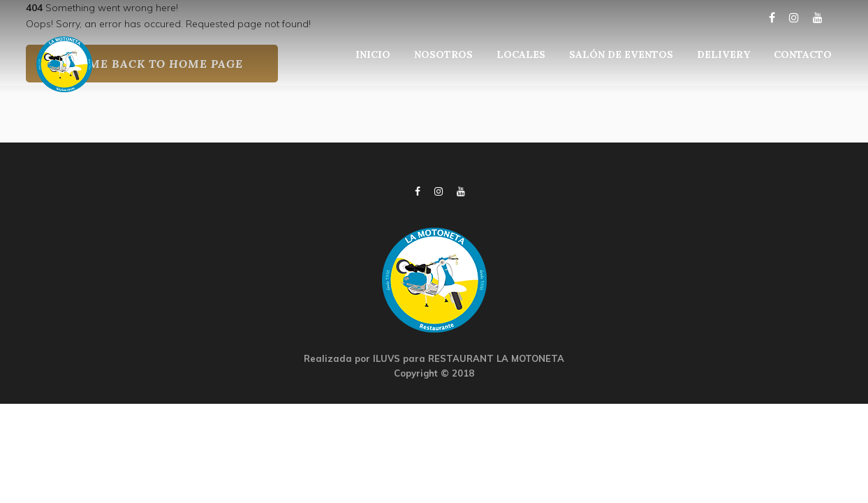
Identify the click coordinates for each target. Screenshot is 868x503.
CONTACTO (803, 54)
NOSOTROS (443, 54)
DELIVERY (723, 54)
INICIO (373, 54)
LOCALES (521, 54)
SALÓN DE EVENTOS (621, 54)
